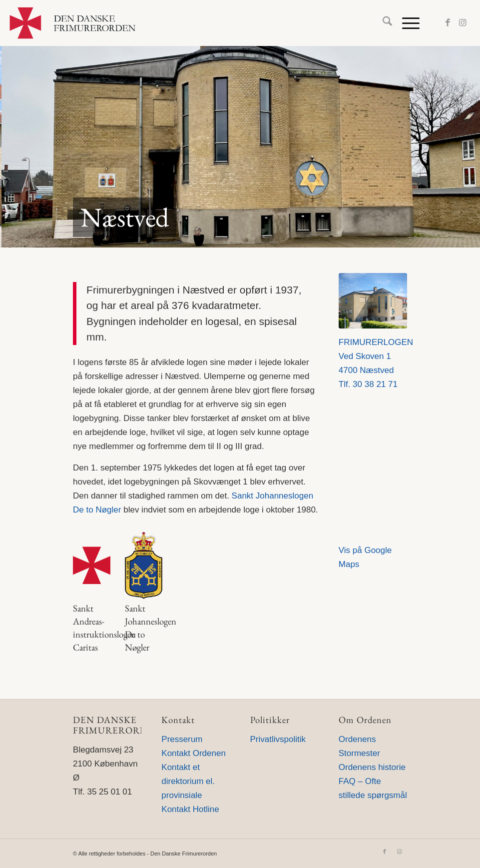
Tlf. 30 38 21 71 (368, 384)
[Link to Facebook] (448, 23)
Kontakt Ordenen (194, 753)
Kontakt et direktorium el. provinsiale (188, 781)
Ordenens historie (372, 767)
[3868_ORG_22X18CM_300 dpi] (373, 301)
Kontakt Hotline (190, 809)
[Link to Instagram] (463, 23)
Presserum (182, 739)
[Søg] (382, 23)
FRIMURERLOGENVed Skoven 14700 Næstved (376, 356)
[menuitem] (382, 23)
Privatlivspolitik (278, 739)
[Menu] (406, 23)
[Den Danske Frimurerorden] (72, 23)
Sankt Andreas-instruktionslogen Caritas (104, 628)
